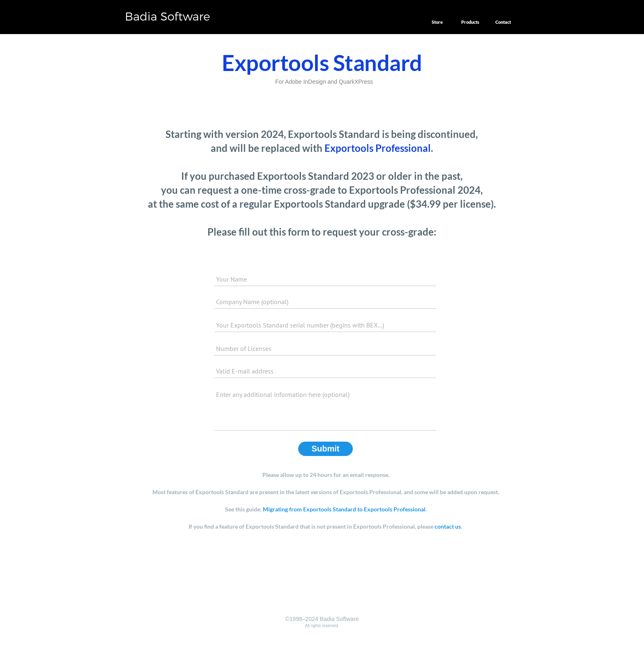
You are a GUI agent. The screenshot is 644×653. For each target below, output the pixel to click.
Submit (326, 449)
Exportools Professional (378, 148)
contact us (448, 526)
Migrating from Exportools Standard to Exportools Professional (344, 509)
